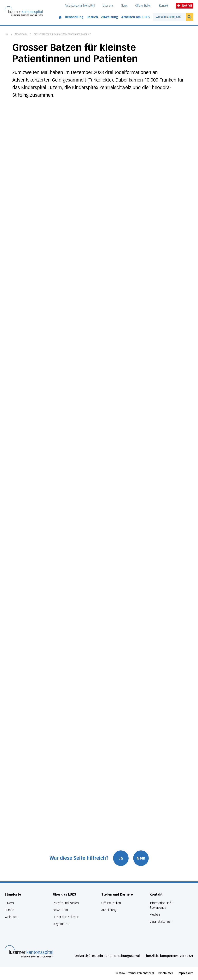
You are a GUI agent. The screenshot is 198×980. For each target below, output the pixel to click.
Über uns (108, 6)
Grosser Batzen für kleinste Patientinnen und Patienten (62, 34)
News (124, 6)
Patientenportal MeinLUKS (80, 6)
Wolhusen (12, 917)
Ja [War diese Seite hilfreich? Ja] (121, 858)
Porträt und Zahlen (66, 903)
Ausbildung (109, 910)
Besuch (92, 17)
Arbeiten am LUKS (135, 17)
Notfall (185, 6)
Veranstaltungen (161, 922)
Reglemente (61, 924)
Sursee (9, 910)
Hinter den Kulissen (66, 917)
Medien (155, 915)
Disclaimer (166, 973)
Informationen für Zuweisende (162, 905)
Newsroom (21, 34)
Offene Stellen (143, 6)
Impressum (186, 973)
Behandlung (74, 17)
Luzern (9, 903)
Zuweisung (110, 17)
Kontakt (164, 6)
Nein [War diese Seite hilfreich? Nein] (141, 858)
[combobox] (169, 17)
